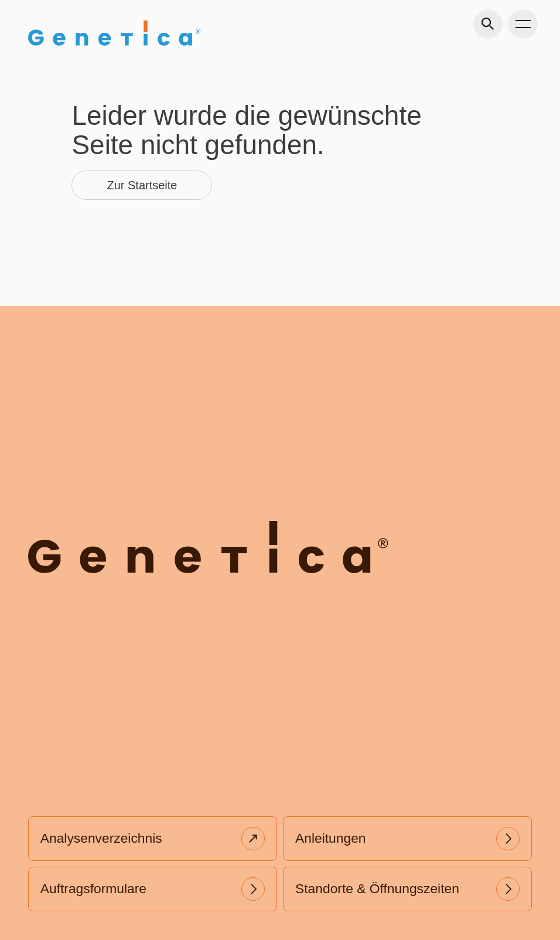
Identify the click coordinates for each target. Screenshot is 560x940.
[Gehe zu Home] (114, 33)
